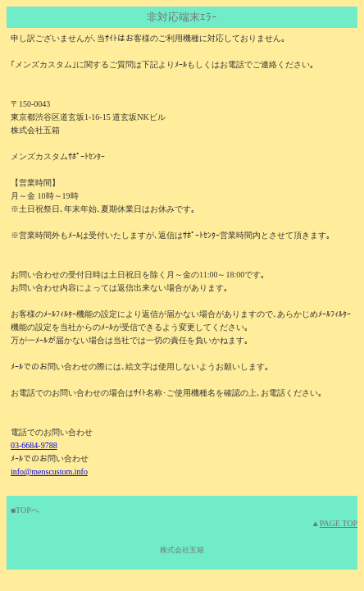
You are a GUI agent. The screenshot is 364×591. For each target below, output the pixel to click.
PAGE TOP (339, 523)
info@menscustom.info (49, 472)
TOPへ (27, 510)
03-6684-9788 (34, 445)
